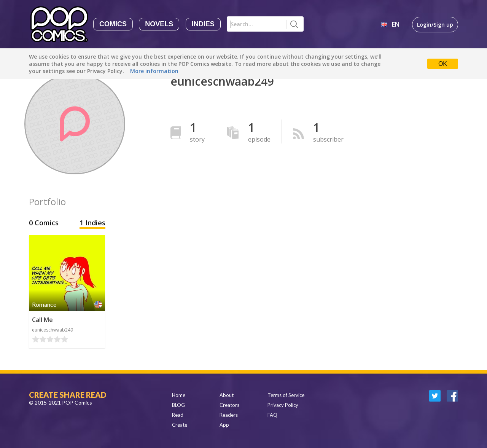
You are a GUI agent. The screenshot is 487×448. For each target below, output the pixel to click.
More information (154, 71)
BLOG (178, 405)
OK (443, 64)
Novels (159, 24)
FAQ (272, 415)
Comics (113, 24)
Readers (229, 415)
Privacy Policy (283, 405)
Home (179, 395)
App (224, 425)
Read (178, 415)
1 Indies (92, 223)
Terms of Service (286, 395)
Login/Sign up (435, 25)
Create (180, 425)
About (227, 395)
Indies (203, 24)
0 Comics (45, 223)
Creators (229, 405)
